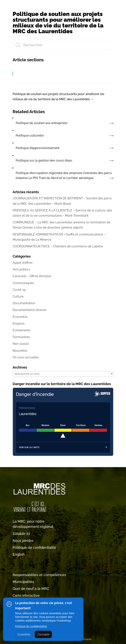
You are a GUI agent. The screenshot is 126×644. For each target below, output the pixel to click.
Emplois (19, 324)
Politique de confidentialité (34, 547)
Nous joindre (23, 541)
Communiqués (23, 283)
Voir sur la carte (63, 447)
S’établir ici (21, 534)
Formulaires (21, 337)
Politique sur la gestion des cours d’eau (44, 160)
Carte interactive (26, 596)
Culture (18, 296)
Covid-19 (19, 290)
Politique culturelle (30, 136)
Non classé (21, 344)
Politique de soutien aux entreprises (42, 123)
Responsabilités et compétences (39, 575)
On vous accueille (26, 357)
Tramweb (85, 639)
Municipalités (23, 582)
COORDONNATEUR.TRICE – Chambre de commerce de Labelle (58, 246)
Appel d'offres (23, 263)
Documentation (24, 303)
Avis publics (21, 269)
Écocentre (20, 317)
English (19, 554)
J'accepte (43, 634)
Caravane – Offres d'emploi (32, 276)
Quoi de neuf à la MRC (31, 589)
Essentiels (24, 634)
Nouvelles (20, 351)
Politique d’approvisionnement (38, 148)
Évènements (22, 330)
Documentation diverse (29, 310)
